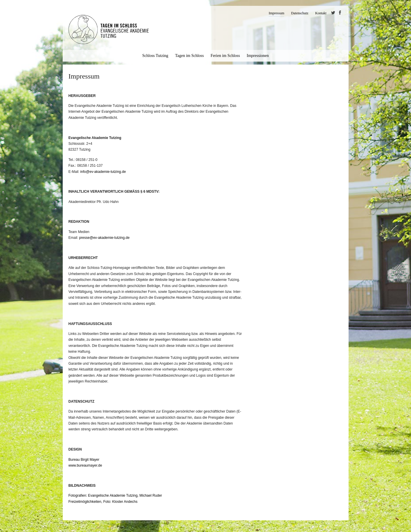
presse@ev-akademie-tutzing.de (104, 238)
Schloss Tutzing (155, 56)
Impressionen (258, 56)
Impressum (276, 13)
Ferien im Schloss (225, 56)
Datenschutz (300, 13)
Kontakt (321, 13)
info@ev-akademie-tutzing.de (103, 172)
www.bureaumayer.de (85, 465)
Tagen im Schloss (189, 56)
